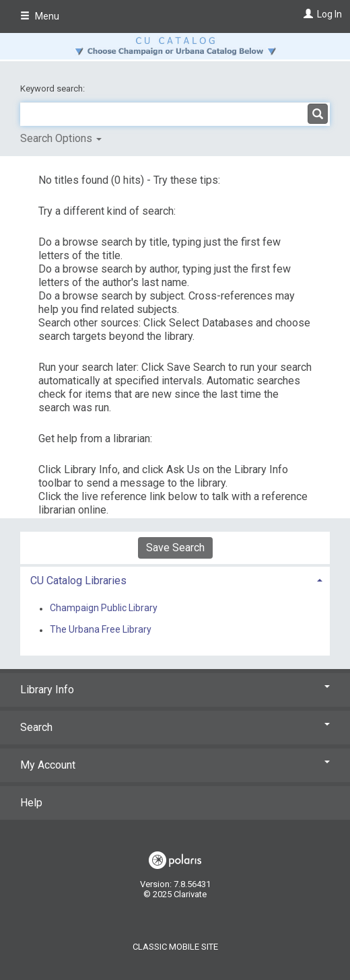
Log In (329, 14)
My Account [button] (175, 765)
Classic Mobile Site (175, 947)
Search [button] (175, 727)
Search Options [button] (61, 138)
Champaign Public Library (104, 608)
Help (31, 803)
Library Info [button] (175, 690)
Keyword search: (54, 89)
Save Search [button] (175, 548)
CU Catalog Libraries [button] (78, 581)
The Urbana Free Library (101, 630)
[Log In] (307, 14)
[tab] (175, 579)
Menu (40, 16)
